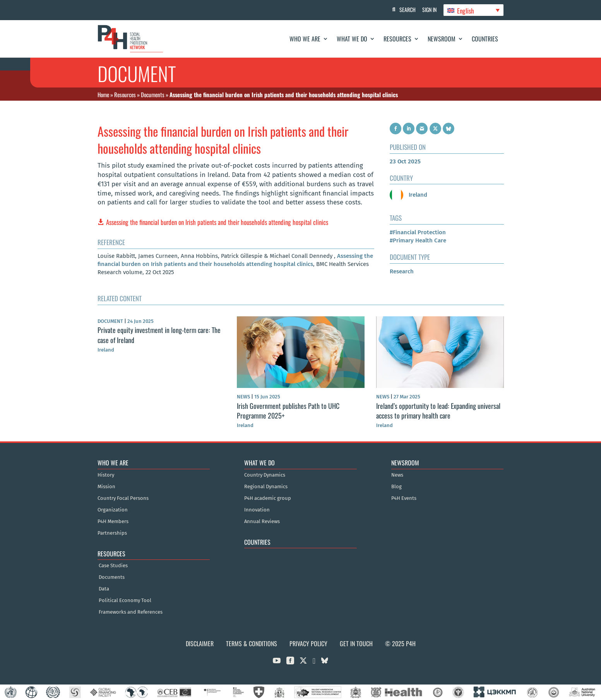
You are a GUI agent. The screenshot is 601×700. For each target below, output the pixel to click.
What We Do (352, 39)
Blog (396, 487)
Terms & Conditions (252, 643)
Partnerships (112, 533)
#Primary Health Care (418, 240)
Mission (106, 487)
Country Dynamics (265, 475)
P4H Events (404, 498)
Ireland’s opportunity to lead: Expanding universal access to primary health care (438, 411)
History (106, 475)
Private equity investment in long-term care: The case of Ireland (159, 335)
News (397, 475)
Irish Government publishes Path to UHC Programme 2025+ (288, 411)
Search (405, 9)
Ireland (408, 195)
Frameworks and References (131, 612)
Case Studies (113, 566)
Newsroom (442, 39)
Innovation (257, 510)
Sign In (428, 9)
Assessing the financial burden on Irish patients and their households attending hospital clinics (217, 222)
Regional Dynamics (266, 487)
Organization (113, 510)
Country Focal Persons (123, 498)
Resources (397, 39)
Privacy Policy (308, 643)
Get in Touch (356, 643)
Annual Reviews (262, 522)
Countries (485, 39)
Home (103, 94)
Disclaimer (200, 643)
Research (402, 271)
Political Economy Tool (125, 600)
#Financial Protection (418, 232)
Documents (153, 94)
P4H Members (113, 522)
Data (104, 589)
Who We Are (305, 39)
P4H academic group (268, 498)
